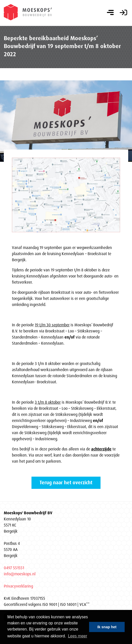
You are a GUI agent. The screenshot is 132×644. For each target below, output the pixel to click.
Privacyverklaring (18, 586)
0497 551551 (14, 568)
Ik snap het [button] (107, 627)
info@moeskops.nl (20, 574)
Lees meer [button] (78, 636)
